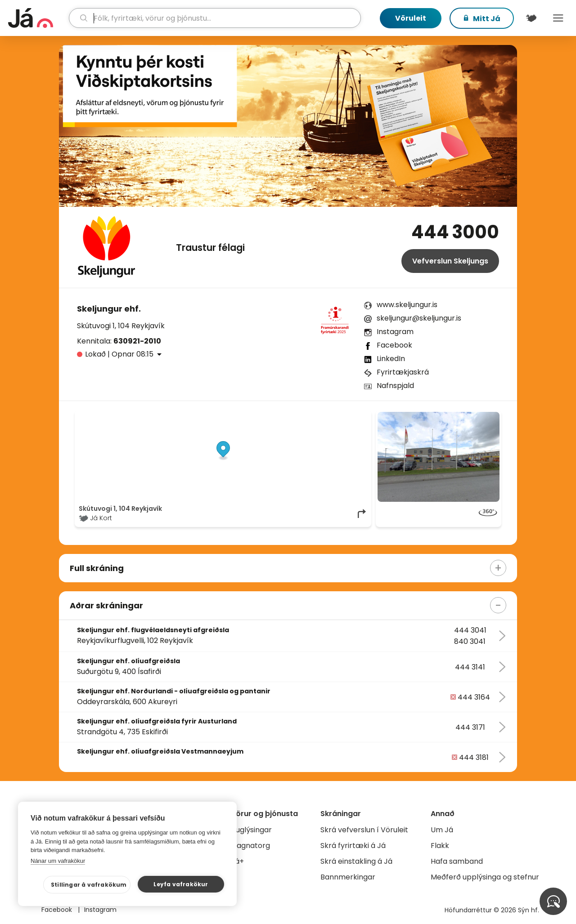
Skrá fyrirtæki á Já (353, 846)
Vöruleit (411, 18)
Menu (558, 18)
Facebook (394, 345)
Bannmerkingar (348, 877)
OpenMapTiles (350, 416)
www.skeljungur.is (407, 305)
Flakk (440, 846)
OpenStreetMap (306, 416)
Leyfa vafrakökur (181, 884)
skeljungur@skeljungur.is (419, 318)
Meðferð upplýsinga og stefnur (485, 877)
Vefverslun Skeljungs (450, 261)
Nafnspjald (395, 386)
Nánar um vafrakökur (58, 861)
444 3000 (455, 232)
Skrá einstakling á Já (356, 861)
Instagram (395, 332)
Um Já (442, 830)
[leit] (215, 18)
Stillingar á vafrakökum (89, 885)
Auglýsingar (251, 830)
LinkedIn (391, 359)
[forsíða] (37, 18)
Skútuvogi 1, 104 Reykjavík (121, 326)
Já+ (237, 861)
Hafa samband (457, 861)
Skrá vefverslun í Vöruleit (364, 830)
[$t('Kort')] (531, 18)
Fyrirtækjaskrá (403, 372)
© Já (275, 416)
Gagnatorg (250, 846)
